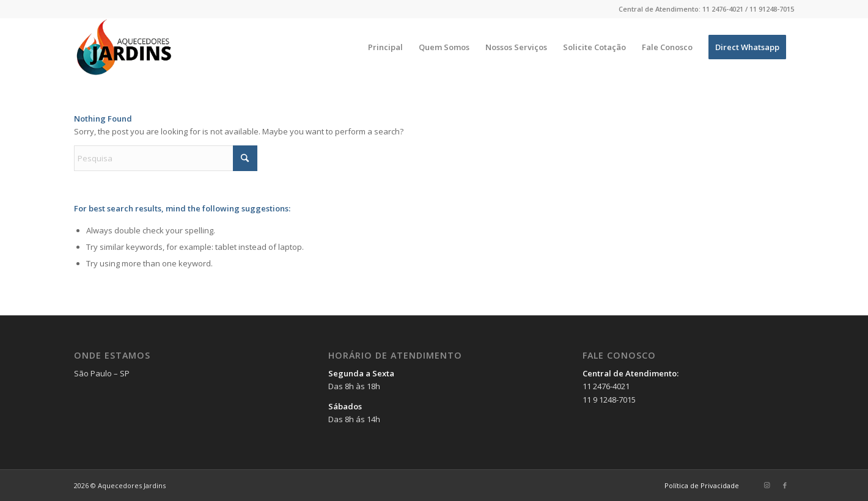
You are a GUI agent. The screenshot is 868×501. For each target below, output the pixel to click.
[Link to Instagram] (767, 485)
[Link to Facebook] (785, 485)
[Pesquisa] (166, 158)
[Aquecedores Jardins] (125, 47)
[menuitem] (385, 47)
